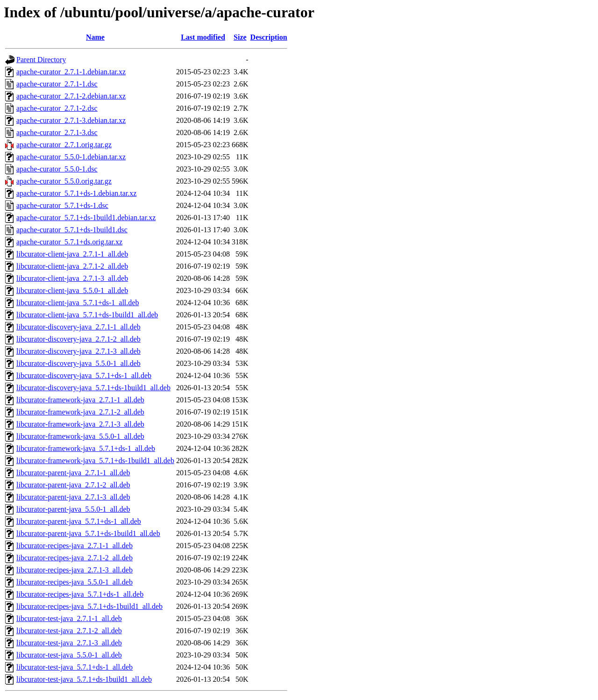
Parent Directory (41, 60)
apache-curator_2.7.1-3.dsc (57, 132)
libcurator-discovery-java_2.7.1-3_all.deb (78, 351)
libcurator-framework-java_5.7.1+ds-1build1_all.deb (95, 461)
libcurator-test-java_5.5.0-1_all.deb (69, 655)
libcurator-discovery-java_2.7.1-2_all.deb (78, 339)
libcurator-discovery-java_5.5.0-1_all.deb (78, 363)
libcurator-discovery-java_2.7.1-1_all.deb (78, 327)
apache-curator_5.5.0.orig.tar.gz (64, 181)
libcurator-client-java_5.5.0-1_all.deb (72, 290)
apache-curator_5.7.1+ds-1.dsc (62, 205)
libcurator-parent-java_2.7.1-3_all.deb (73, 497)
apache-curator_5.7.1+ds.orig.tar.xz (69, 242)
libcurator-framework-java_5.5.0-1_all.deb (80, 436)
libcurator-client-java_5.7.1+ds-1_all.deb (78, 303)
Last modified (203, 37)
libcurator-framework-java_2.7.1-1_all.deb (80, 400)
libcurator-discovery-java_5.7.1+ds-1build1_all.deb (93, 388)
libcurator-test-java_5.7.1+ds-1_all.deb (75, 667)
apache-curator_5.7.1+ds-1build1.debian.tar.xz (86, 218)
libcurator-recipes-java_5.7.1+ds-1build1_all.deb (89, 606)
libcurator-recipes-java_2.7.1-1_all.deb (75, 546)
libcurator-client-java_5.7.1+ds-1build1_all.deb (87, 315)
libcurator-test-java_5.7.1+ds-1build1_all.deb (84, 679)
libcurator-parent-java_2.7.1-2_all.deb (73, 485)
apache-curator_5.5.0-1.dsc (57, 169)
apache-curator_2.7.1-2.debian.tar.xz (71, 96)
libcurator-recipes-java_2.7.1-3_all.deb (75, 570)
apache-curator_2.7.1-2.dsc (57, 108)
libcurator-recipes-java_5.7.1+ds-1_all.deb (80, 594)
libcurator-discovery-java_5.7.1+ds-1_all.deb (84, 375)
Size (240, 37)
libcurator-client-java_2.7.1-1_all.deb (72, 254)
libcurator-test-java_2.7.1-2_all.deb (69, 631)
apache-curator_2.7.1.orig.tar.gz (64, 145)
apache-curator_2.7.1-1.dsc (57, 84)
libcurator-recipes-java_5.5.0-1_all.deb (75, 582)
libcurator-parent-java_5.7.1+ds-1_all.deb (79, 521)
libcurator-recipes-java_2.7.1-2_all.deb (75, 558)
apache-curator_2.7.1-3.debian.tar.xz (71, 120)
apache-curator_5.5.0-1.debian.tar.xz (71, 157)
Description (269, 37)
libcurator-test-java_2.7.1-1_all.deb (69, 618)
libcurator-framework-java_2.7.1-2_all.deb (80, 412)
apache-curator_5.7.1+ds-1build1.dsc (72, 230)
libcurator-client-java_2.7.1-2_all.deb (72, 266)
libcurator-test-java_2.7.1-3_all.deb (69, 643)
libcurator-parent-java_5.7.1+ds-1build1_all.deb (88, 533)
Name (95, 37)
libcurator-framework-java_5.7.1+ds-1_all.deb (86, 448)
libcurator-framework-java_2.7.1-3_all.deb (80, 424)
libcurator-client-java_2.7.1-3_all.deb (72, 278)
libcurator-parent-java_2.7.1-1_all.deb (73, 473)
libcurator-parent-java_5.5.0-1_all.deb (73, 509)
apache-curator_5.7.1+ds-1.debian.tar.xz (76, 193)
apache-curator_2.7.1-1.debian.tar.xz (71, 72)
